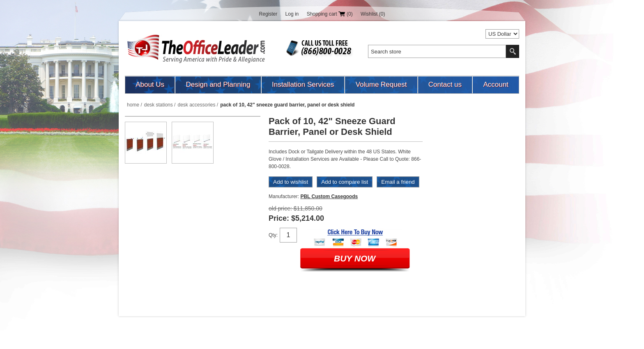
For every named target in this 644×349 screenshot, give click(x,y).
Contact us (445, 84)
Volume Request (381, 84)
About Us (150, 84)
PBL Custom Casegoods (329, 196)
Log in (292, 14)
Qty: (273, 235)
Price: (279, 218)
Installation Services (303, 84)
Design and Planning (218, 84)
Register (268, 14)
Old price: (280, 208)
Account (496, 84)
